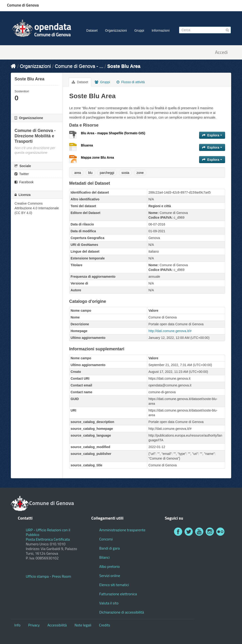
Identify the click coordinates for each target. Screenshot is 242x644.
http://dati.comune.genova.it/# (170, 331)
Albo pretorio (109, 566)
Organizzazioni (116, 30)
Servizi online (110, 576)
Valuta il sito (109, 603)
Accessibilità (57, 625)
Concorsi (106, 539)
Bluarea (87, 145)
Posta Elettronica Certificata (48, 539)
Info (17, 625)
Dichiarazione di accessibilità (121, 612)
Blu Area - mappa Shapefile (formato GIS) (113, 133)
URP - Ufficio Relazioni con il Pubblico (48, 532)
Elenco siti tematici (114, 585)
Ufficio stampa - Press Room (48, 576)
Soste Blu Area (124, 66)
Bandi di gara (109, 548)
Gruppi (139, 30)
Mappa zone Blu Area (97, 157)
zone (140, 173)
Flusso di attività (131, 82)
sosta (125, 173)
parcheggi (107, 173)
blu (90, 173)
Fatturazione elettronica (118, 594)
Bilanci (104, 557)
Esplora (212, 135)
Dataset (92, 30)
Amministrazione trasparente (122, 530)
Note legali (83, 625)
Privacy (34, 625)
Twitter (22, 174)
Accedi (221, 52)
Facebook (24, 182)
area (78, 173)
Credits (104, 625)
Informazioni (161, 30)
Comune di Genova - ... (79, 66)
